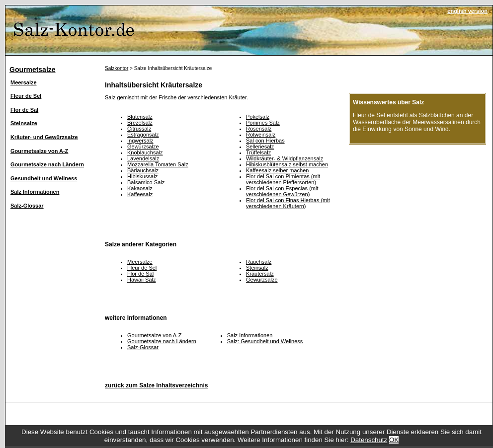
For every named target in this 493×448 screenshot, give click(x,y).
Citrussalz (139, 129)
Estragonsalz (143, 135)
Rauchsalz (259, 262)
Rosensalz (259, 129)
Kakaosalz (140, 188)
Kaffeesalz (140, 194)
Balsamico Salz (146, 182)
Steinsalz (257, 268)
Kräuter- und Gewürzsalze (44, 137)
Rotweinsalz (261, 135)
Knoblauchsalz (145, 152)
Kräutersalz (260, 274)
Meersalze (24, 82)
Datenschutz (369, 440)
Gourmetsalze (33, 70)
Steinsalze (24, 123)
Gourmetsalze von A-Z (39, 151)
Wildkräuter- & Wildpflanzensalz (285, 158)
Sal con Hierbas (265, 141)
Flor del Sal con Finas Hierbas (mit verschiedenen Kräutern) (288, 203)
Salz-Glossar (27, 206)
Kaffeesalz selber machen (277, 170)
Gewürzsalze (143, 147)
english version (467, 11)
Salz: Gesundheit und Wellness (265, 341)
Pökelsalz (258, 117)
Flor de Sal (24, 110)
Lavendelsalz (143, 158)
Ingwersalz (140, 141)
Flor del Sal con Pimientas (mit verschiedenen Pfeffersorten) (283, 179)
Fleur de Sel (26, 96)
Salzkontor (117, 68)
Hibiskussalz (142, 176)
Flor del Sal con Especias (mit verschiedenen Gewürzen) (282, 191)
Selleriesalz (260, 147)
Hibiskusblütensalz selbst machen (287, 164)
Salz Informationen (35, 192)
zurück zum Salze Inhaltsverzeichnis (156, 385)
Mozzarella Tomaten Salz (158, 164)
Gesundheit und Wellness (44, 178)
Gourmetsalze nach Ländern (47, 164)
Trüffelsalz (258, 152)
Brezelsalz (140, 123)
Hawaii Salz (141, 280)
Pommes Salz (263, 123)
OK (394, 440)
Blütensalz (140, 117)
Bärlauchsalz (143, 170)
